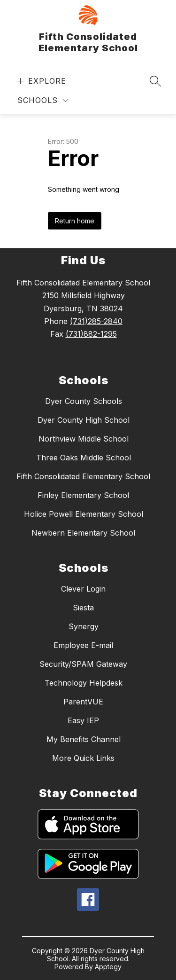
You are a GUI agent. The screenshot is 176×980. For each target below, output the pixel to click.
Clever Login (83, 589)
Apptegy (108, 967)
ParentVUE (83, 702)
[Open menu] (41, 81)
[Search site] (155, 81)
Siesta (83, 608)
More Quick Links (83, 758)
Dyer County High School (84, 420)
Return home (75, 221)
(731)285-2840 (96, 321)
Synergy (84, 626)
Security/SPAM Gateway (83, 664)
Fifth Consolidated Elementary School (83, 476)
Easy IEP (83, 720)
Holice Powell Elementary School (84, 514)
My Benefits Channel (84, 739)
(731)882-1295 (91, 334)
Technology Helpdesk (84, 683)
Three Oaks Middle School (84, 458)
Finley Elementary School (83, 495)
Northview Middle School (84, 439)
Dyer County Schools (84, 401)
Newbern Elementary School (83, 533)
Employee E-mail (83, 645)
